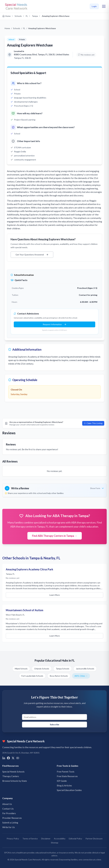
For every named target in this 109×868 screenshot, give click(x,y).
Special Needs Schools (13, 772)
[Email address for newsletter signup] (54, 717)
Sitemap (55, 843)
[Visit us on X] (13, 758)
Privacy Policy (13, 839)
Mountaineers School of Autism (24, 610)
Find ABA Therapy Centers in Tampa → (55, 536)
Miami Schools (21, 669)
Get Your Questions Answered (32, 255)
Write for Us (9, 827)
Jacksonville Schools (85, 669)
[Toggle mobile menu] (104, 6)
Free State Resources (67, 776)
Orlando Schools (42, 669)
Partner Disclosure (94, 839)
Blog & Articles (64, 785)
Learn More (55, 595)
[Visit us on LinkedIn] (4, 758)
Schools (17, 28)
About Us (7, 804)
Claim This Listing (93, 423)
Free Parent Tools (66, 772)
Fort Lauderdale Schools (32, 676)
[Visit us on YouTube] (18, 758)
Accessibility (60, 839)
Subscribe (54, 724)
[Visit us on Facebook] (8, 758)
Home (7, 28)
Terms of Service (30, 839)
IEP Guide (62, 781)
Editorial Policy (75, 839)
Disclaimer (46, 839)
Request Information (55, 324)
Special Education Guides (69, 790)
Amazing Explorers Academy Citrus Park (29, 569)
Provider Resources (12, 818)
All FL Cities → (81, 676)
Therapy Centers (11, 776)
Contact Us (8, 809)
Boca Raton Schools (59, 676)
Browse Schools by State (15, 781)
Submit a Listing (10, 822)
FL (24, 28)
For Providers (9, 813)
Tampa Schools (63, 669)
